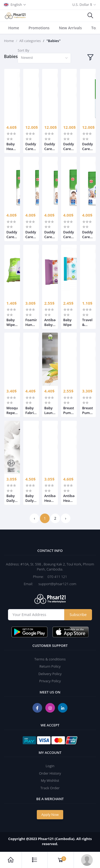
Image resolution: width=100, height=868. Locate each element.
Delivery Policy (50, 674)
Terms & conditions (50, 659)
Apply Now (50, 815)
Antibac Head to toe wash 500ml (69, 498)
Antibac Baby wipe (50, 322)
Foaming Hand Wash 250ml (31, 322)
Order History (50, 773)
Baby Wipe (67, 322)
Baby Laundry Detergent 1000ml (50, 410)
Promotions (39, 28)
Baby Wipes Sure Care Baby (11, 322)
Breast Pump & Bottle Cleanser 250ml (69, 410)
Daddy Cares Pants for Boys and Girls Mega (31, 146)
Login (50, 766)
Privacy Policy (50, 681)
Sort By (23, 50)
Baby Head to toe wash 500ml (11, 146)
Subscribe (78, 615)
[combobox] (44, 58)
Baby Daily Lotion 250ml (12, 498)
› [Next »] (66, 518)
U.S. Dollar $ (82, 5)
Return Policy (50, 666)
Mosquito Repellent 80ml (12, 410)
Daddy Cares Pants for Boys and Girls (12, 234)
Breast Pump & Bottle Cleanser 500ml (88, 410)
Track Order (50, 788)
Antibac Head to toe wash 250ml (50, 498)
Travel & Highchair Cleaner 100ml (88, 322)
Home (14, 28)
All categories (30, 41)
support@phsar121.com (55, 584)
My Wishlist (50, 780)
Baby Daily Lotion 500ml (31, 498)
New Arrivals (70, 28)
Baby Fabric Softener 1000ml (31, 410)
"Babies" (53, 41)
